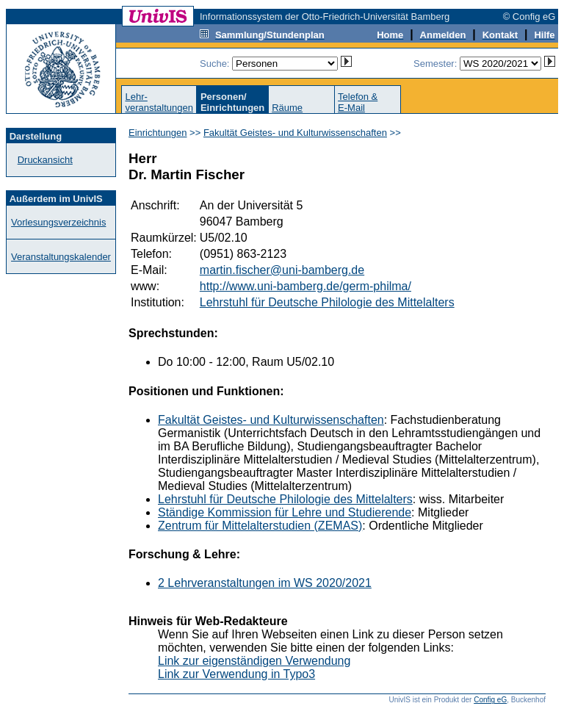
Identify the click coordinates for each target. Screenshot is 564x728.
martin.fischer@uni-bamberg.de (282, 270)
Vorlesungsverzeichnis (58, 222)
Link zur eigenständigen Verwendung (254, 661)
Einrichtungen (158, 133)
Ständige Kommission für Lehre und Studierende (285, 512)
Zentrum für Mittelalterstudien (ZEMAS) (260, 526)
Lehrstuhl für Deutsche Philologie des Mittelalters (327, 302)
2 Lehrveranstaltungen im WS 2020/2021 (265, 583)
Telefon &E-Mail (358, 102)
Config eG (490, 700)
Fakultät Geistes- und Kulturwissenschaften (295, 133)
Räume (287, 108)
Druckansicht (45, 160)
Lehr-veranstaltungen (159, 102)
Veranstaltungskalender (61, 257)
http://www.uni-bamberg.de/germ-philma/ (305, 286)
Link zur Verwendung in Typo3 (236, 674)
